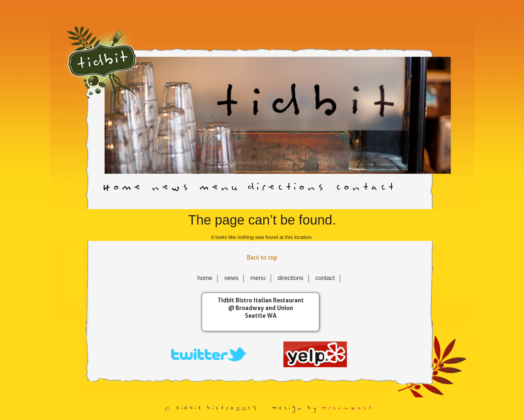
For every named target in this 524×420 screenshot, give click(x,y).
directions (286, 188)
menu (218, 188)
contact (364, 188)
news (169, 188)
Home (121, 188)
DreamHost (347, 408)
